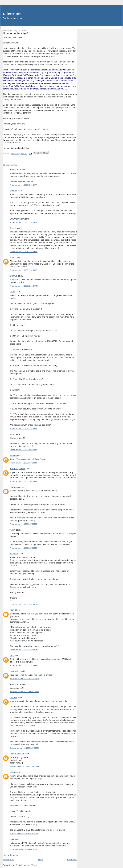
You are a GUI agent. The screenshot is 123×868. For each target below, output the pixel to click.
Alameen (14, 554)
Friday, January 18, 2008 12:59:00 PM (24, 286)
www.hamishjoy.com (19, 219)
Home (41, 859)
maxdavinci (15, 671)
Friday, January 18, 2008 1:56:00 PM (23, 481)
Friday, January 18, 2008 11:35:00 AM (24, 252)
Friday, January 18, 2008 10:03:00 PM (24, 604)
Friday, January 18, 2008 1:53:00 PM (23, 463)
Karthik (13, 257)
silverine (12, 14)
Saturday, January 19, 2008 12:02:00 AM (25, 679)
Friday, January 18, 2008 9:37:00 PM (23, 548)
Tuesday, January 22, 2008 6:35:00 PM (24, 834)
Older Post (72, 859)
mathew (14, 697)
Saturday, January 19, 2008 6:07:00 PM (24, 748)
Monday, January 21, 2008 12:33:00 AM (24, 766)
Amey (13, 530)
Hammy (14, 191)
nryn (12, 610)
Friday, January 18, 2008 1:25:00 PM (23, 429)
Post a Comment (11, 855)
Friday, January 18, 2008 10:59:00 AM (24, 185)
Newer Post (8, 859)
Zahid (13, 292)
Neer (12, 839)
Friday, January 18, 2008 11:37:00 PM (24, 665)
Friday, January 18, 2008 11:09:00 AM (24, 222)
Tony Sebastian (17, 754)
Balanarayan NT (18, 469)
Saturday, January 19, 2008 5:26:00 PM (24, 692)
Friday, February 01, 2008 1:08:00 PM (24, 849)
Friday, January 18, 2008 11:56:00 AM (24, 270)
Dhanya (14, 276)
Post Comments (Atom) (27, 865)
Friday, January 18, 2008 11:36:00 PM (24, 650)
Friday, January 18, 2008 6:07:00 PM (23, 524)
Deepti (13, 228)
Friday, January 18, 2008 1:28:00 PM (23, 450)
